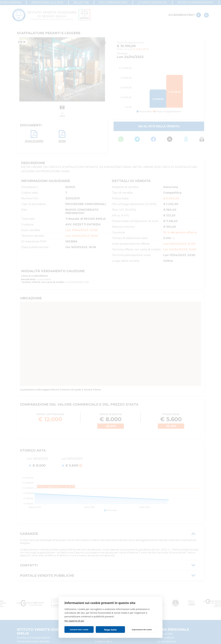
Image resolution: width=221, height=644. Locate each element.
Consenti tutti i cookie (79, 630)
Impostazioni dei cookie (142, 630)
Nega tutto (110, 630)
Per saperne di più (74, 621)
